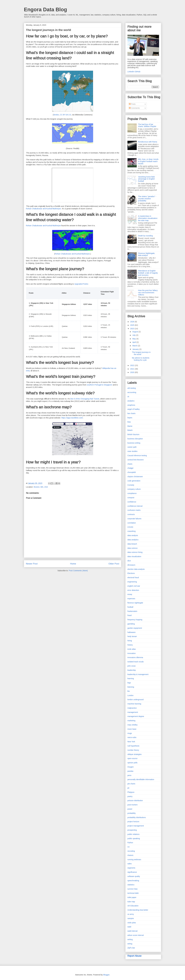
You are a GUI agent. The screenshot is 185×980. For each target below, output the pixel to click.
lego (129, 683)
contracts (131, 514)
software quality (134, 876)
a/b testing (132, 388)
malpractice (132, 708)
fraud (129, 615)
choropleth (132, 472)
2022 (133, 365)
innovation (132, 653)
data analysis (133, 535)
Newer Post (32, 564)
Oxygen (131, 767)
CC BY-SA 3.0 (65, 115)
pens (129, 775)
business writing (134, 443)
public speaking (134, 838)
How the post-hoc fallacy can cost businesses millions (148, 293)
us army (131, 914)
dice (129, 561)
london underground (135, 700)
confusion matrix (134, 510)
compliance (132, 493)
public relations (133, 834)
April (134, 342)
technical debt (133, 893)
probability (132, 813)
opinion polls (132, 763)
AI (128, 397)
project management (136, 826)
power (130, 809)
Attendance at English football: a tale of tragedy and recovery (148, 273)
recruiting (131, 851)
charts (130, 464)
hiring (130, 641)
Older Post (114, 564)
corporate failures (134, 519)
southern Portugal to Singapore (100, 385)
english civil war (134, 586)
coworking (131, 531)
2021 (133, 369)
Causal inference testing (137, 455)
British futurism (133, 434)
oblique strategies (135, 754)
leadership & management (138, 674)
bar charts (131, 413)
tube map (131, 902)
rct (128, 847)
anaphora (131, 405)
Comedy (131, 485)
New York (131, 742)
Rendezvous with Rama (148, 142)
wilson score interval (136, 935)
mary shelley (133, 725)
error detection (133, 590)
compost (131, 498)
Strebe (56, 115)
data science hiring (135, 552)
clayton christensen (135, 477)
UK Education (133, 906)
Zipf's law (131, 948)
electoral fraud (133, 578)
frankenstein (132, 611)
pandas (130, 771)
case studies (132, 451)
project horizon (133, 822)
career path (132, 447)
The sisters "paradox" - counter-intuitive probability (147, 199)
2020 (133, 372)
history (130, 645)
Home (73, 564)
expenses (131, 599)
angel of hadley (134, 409)
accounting (132, 392)
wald (129, 927)
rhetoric (130, 855)
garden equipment (135, 628)
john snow (131, 666)
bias (129, 422)
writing (130, 939)
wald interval (132, 931)
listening (131, 687)
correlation (132, 523)
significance (132, 872)
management (133, 712)
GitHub (138, 72)
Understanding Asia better (138, 910)
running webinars (134, 860)
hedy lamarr (132, 636)
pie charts (131, 784)
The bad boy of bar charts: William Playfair (147, 125)
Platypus (131, 792)
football (130, 607)
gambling (131, 624)
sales (130, 864)
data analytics (133, 540)
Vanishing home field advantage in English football (146, 179)
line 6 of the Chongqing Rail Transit (85, 399)
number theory (133, 750)
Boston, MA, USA (41, 487)
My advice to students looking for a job (141, 359)
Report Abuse (134, 956)
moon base (132, 729)
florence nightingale (135, 603)
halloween (131, 632)
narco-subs (132, 737)
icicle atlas (132, 649)
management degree (136, 716)
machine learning (134, 704)
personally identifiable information (141, 779)
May (134, 339)
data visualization (134, 556)
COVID (130, 527)
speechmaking (133, 881)
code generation (134, 481)
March (135, 346)
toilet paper (132, 897)
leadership (132, 670)
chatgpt (130, 468)
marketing (131, 721)
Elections (131, 573)
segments (131, 868)
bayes (130, 418)
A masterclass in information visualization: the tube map (148, 218)
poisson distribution (135, 801)
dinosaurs (131, 565)
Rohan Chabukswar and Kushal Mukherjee (43, 209)
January (136, 349)
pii (128, 788)
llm (129, 691)
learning (131, 678)
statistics (131, 885)
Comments (134, 108)
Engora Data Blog (45, 9)
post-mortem (133, 805)
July (134, 335)
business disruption (135, 439)
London (130, 695)
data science (133, 548)
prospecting (132, 830)
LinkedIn (131, 72)
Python (130, 843)
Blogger (106, 975)
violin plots (132, 923)
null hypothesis (133, 746)
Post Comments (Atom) (78, 571)
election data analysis (136, 569)
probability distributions (137, 817)
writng (130, 944)
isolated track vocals (136, 662)
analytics (131, 401)
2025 (133, 325)
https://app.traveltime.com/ (72, 418)
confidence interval (135, 506)
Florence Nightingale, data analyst (147, 254)
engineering (132, 582)
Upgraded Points (81, 284)
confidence (132, 502)
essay (130, 594)
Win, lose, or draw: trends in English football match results (148, 161)
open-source (132, 758)
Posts (132, 104)
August (135, 332)
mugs (130, 733)
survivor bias (133, 889)
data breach (132, 544)
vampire (131, 918)
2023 (133, 329)
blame (130, 426)
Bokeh (130, 430)
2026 (133, 322)
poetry (130, 796)
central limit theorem (136, 460)
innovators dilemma (135, 657)
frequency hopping (135, 620)
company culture (134, 489)
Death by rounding (145, 236)
